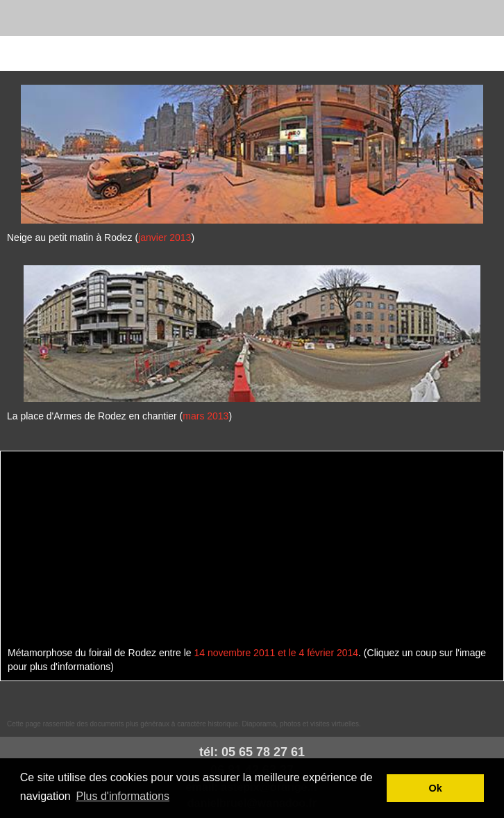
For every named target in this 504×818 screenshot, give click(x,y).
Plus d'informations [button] (123, 796)
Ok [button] (436, 788)
